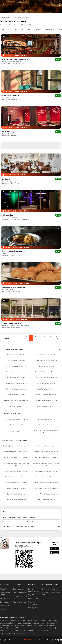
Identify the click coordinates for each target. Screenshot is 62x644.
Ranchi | (3, 625)
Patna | (23, 625)
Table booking (19, 589)
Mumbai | (13, 621)
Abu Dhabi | (5, 630)
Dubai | (49, 621)
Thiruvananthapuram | (25, 628)
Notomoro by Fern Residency (15, 59)
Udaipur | (44, 628)
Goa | (55, 621)
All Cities (44, 630)
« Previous (6, 338)
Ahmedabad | (5, 623)
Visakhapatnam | (13, 625)
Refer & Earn (33, 598)
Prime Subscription (33, 590)
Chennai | (30, 621)
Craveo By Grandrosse (11, 323)
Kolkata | (43, 621)
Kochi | (43, 623)
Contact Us (5, 606)
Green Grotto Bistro (10, 95)
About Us (4, 589)
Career (3, 609)
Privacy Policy (34, 608)
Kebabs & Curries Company (14, 251)
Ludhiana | (57, 625)
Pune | (37, 621)
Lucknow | (36, 623)
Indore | (50, 625)
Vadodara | (11, 628)
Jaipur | (14, 623)
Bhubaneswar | (40, 625)
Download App (6, 602)
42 (51, 337)
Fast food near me (20, 593)
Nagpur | (37, 628)
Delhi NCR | (5, 621)
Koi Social (6, 179)
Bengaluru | (22, 621)
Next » (58, 337)
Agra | (20, 623)
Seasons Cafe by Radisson (13, 287)
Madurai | (52, 628)
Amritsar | (30, 625)
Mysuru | (3, 628)
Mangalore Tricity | (33, 630)
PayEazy (32, 595)
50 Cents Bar (7, 215)
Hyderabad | (27, 623)
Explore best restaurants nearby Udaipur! (14, 633)
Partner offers (6, 598)
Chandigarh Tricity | (18, 630)
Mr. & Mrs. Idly (8, 132)
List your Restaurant (50, 589)
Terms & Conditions (33, 603)
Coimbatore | (52, 623)
